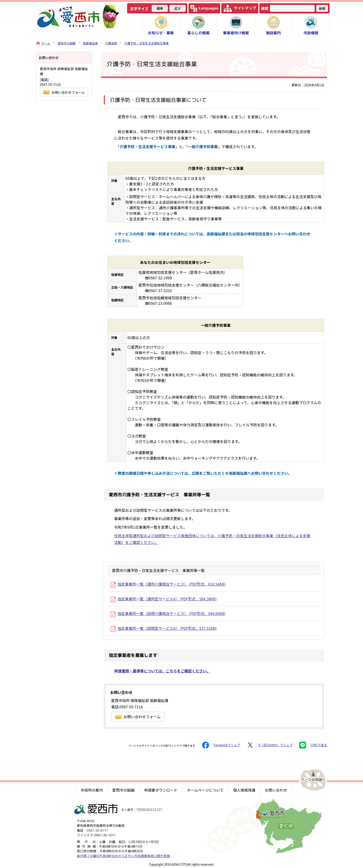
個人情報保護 (244, 790)
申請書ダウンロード (161, 790)
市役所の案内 (92, 790)
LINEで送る (313, 745)
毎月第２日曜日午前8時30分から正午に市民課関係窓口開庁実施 (123, 856)
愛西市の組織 (67, 43)
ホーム (43, 43)
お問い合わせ (276, 790)
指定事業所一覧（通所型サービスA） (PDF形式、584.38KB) (164, 599)
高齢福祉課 (90, 43)
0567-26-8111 (97, 830)
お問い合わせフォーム (138, 717)
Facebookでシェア (221, 745)
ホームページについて (205, 790)
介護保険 (111, 43)
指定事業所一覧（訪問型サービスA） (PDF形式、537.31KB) (164, 628)
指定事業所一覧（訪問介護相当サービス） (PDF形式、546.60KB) (168, 613)
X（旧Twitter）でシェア (270, 745)
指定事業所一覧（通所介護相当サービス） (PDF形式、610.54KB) (168, 584)
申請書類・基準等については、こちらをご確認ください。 (162, 671)
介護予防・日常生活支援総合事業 (147, 43)
